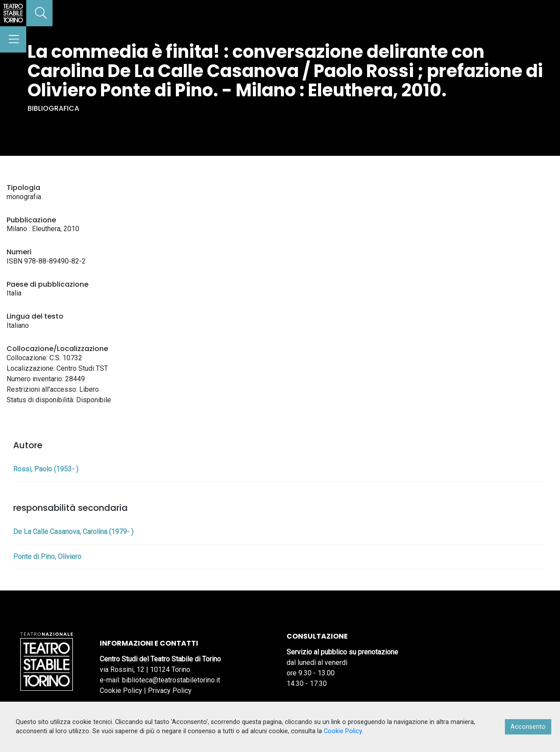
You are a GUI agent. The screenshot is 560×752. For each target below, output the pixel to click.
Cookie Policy (121, 691)
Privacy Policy (170, 691)
